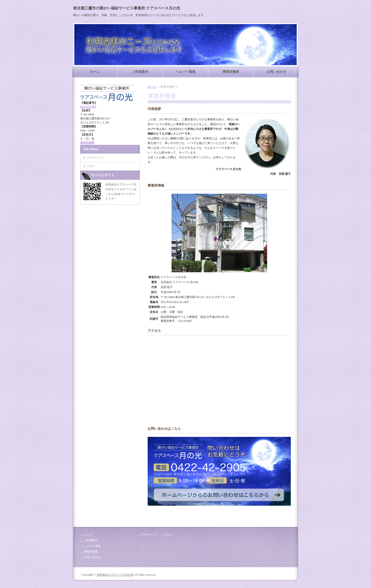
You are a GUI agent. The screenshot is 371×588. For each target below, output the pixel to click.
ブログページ (95, 158)
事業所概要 (231, 72)
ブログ (91, 166)
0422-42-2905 (88, 107)
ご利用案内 (140, 72)
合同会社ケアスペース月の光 (115, 575)
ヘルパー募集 (185, 72)
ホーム (95, 72)
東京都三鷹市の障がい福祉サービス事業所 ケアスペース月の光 (127, 8)
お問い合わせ (276, 72)
